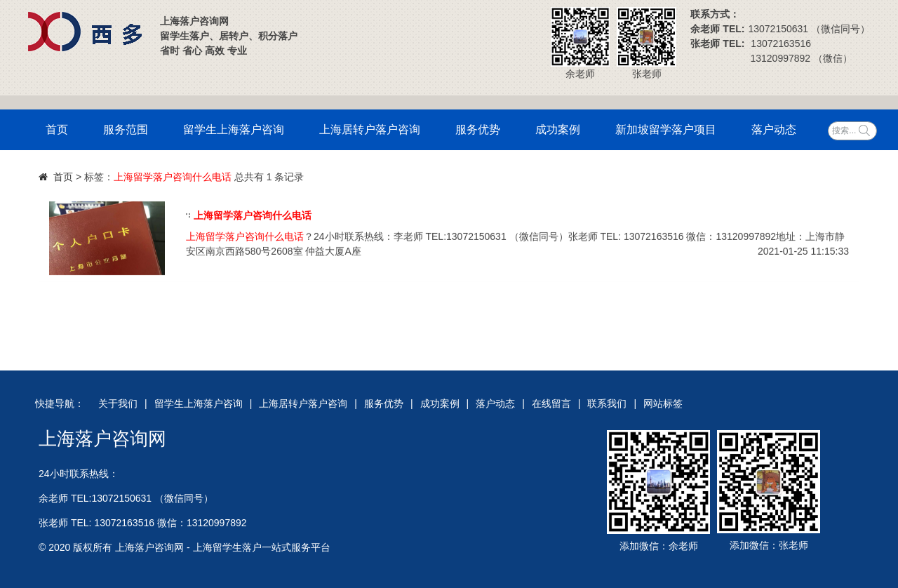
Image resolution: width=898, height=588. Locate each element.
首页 (57, 129)
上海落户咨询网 (102, 439)
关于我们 (118, 403)
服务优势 (478, 129)
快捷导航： (60, 403)
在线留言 (551, 403)
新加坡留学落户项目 (666, 129)
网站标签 (663, 403)
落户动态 (774, 129)
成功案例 (558, 129)
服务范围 (126, 129)
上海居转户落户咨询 (370, 129)
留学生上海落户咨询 (234, 129)
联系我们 (607, 403)
